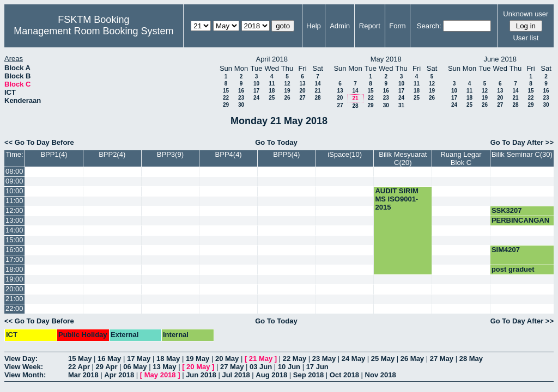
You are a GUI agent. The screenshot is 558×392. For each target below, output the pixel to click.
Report (370, 26)
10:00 (14, 191)
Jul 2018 (236, 375)
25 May (383, 359)
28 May (471, 359)
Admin (340, 26)
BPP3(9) (170, 154)
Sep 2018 (308, 375)
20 (302, 91)
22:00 (14, 308)
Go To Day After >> (522, 142)
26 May (412, 359)
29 (226, 105)
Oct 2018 (344, 375)
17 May (139, 359)
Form (397, 26)
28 (317, 98)
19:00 (14, 279)
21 (317, 91)
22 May (295, 359)
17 (256, 91)
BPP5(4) (286, 154)
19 (287, 91)
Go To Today (276, 142)
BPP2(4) (112, 154)
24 (256, 98)
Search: (429, 26)
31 (401, 105)
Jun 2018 (201, 375)
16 (241, 91)
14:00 (14, 230)
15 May (80, 359)
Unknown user (526, 14)
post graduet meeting (513, 273)
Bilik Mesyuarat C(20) (403, 158)
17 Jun (317, 367)
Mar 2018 (83, 375)
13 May (164, 367)
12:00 (14, 210)
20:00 (14, 289)
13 (302, 84)
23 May (324, 359)
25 (272, 98)
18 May (168, 359)
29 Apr (107, 367)
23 (241, 98)
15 (226, 91)
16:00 (14, 250)
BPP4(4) (229, 154)
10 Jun (289, 367)
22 (226, 98)
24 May (353, 359)
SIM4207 (506, 250)
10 (256, 84)
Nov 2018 (381, 375)
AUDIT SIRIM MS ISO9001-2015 (396, 199)
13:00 (14, 220)
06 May (135, 367)
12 (287, 84)
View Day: (21, 359)
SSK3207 (507, 210)
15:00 (14, 240)
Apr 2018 (119, 375)
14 (317, 84)
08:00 (14, 171)
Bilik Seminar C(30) (522, 154)
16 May (109, 359)
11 (272, 84)
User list (526, 38)
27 (302, 98)
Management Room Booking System (93, 31)
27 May (442, 359)
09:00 (14, 181)
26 (287, 98)
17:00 (14, 259)
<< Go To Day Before (39, 142)
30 (241, 105)
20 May (227, 359)
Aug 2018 (271, 375)
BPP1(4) (54, 154)
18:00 (14, 269)
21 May (261, 359)
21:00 (14, 299)
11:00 (14, 201)
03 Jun (261, 367)
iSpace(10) (345, 154)
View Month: (25, 375)
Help (314, 26)
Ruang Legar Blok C (461, 158)
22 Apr (79, 367)
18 (272, 91)
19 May (198, 359)
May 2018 (160, 375)
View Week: (24, 367)
